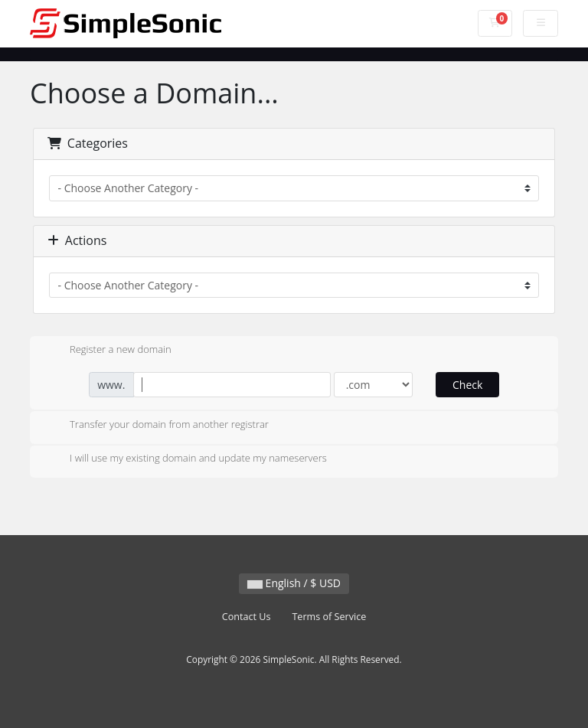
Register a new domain (108, 351)
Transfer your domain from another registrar (157, 426)
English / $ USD (294, 583)
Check (467, 385)
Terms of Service (329, 617)
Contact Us (247, 617)
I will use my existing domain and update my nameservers (186, 459)
